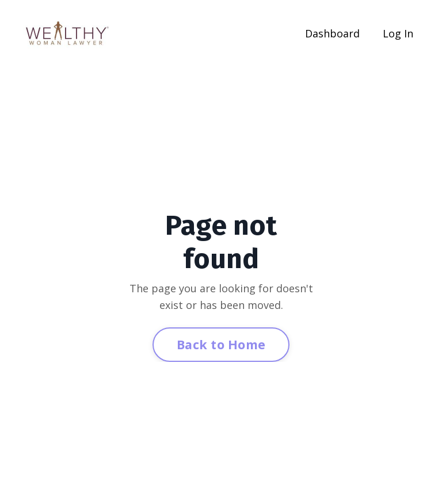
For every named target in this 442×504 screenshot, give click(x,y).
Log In (398, 33)
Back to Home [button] (221, 344)
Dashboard (332, 33)
